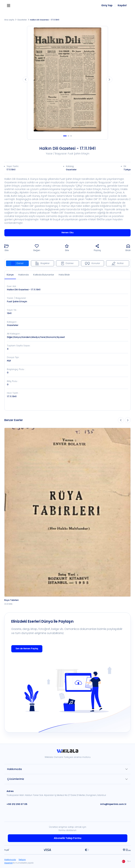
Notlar (118, 263)
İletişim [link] (22, 860)
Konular (93, 263)
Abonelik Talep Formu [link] (68, 838)
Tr (125, 861)
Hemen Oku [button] (67, 233)
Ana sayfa (9, 20)
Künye (10, 275)
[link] (67, 752)
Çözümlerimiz (16, 779)
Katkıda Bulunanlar (44, 275)
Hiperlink (8, 863)
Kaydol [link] (122, 5)
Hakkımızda (14, 769)
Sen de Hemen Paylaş (27, 649)
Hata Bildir (64, 275)
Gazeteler (21, 20)
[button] (6, 248)
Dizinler (67, 263)
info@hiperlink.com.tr (113, 804)
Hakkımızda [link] (10, 860)
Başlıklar (42, 263)
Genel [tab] (17, 263)
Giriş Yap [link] (107, 5)
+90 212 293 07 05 (17, 804)
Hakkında (23, 275)
